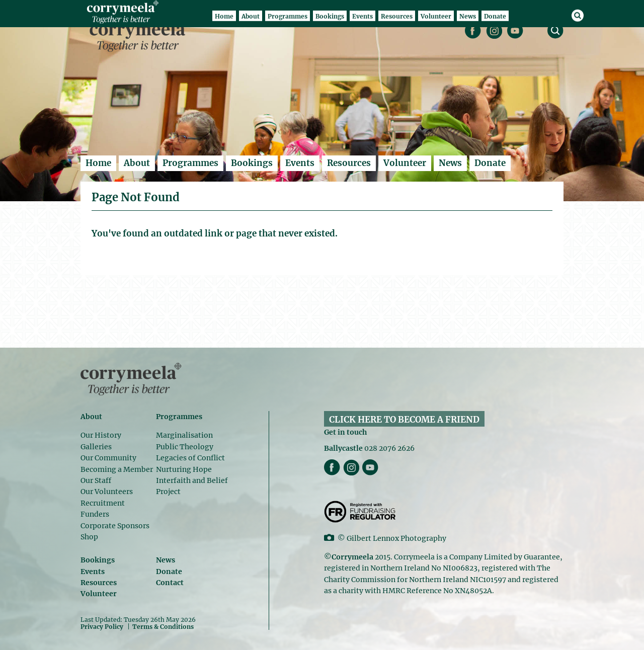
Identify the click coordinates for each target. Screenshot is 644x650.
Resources (349, 163)
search (555, 31)
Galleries (96, 447)
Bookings (252, 163)
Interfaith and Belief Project (192, 486)
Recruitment (103, 503)
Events (300, 163)
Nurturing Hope (184, 469)
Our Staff (96, 480)
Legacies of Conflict (190, 458)
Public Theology (185, 447)
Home (98, 163)
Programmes (190, 163)
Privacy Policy (102, 626)
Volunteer (405, 163)
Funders (95, 514)
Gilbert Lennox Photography (396, 538)
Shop (89, 537)
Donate (490, 163)
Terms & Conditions (163, 627)
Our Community (108, 458)
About (137, 163)
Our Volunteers (107, 492)
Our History (101, 435)
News (450, 163)
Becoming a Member (117, 469)
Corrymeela (140, 36)
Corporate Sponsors (115, 526)
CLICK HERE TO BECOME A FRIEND (404, 420)
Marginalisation (184, 435)
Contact (170, 583)
